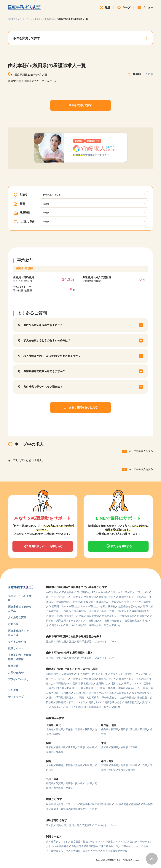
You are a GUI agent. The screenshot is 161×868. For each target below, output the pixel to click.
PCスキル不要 (100, 592)
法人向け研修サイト (141, 842)
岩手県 (79, 730)
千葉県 (81, 747)
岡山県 (115, 765)
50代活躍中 (68, 592)
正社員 (50, 642)
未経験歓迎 (80, 611)
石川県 (144, 730)
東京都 (50, 747)
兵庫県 (89, 765)
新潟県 (124, 730)
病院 (81, 616)
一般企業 (76, 597)
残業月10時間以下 (119, 611)
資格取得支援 (132, 621)
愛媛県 (122, 770)
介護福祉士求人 (107, 597)
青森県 (69, 730)
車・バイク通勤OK (76, 625)
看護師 (38, 19)
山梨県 (105, 730)
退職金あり (95, 625)
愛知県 (105, 747)
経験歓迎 (142, 616)
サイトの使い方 (17, 642)
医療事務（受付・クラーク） (62, 804)
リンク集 (13, 690)
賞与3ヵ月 (57, 625)
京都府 (59, 765)
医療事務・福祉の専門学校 (85, 851)
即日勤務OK (63, 602)
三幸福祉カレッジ (131, 846)
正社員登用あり (98, 611)
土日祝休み (102, 602)
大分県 (89, 783)
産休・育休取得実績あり (62, 616)
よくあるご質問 (17, 617)
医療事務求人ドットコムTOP (20, 19)
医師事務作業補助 (102, 804)
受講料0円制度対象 (83, 602)
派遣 (72, 642)
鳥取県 (124, 765)
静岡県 (115, 747)
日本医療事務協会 (59, 846)
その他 (93, 809)
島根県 (134, 765)
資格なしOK (95, 621)
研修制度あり (109, 616)
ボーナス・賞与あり (57, 597)
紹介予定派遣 (84, 642)
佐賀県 (59, 783)
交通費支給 (90, 597)
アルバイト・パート (106, 642)
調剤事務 (136, 804)
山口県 (144, 765)
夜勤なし (116, 602)
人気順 (149, 74)
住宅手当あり (126, 597)
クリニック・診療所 (121, 592)
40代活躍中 (52, 592)
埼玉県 (72, 747)
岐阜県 (124, 747)
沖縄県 (69, 788)
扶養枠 (112, 607)
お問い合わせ (16, 673)
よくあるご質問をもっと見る (81, 407)
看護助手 (85, 804)
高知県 (131, 770)
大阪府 (50, 765)
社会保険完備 (127, 616)
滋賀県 (79, 765)
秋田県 (89, 730)
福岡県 (50, 783)
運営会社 (13, 666)
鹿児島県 (58, 788)
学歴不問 (54, 607)
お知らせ (13, 624)
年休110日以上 (70, 607)
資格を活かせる (113, 621)
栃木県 (91, 747)
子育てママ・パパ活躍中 (137, 602)
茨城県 (50, 752)
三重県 (134, 747)
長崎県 (69, 783)
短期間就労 (93, 616)
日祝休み (66, 611)
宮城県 (59, 730)
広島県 (105, 765)
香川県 (112, 770)
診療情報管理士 (79, 809)
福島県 (57, 734)
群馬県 (59, 752)
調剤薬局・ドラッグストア (71, 621)
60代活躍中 (83, 592)
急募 (103, 607)
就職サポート (16, 648)
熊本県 (79, 783)
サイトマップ (16, 697)
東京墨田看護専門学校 (115, 851)
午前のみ (141, 597)
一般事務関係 (121, 804)
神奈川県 (61, 747)
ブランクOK (142, 592)
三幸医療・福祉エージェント (87, 842)
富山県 (134, 730)
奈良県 (69, 765)
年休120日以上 (89, 607)
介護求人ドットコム (116, 842)
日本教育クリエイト (57, 842)
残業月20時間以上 (142, 611)
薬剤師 (55, 809)
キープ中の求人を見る (141, 451)
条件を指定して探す (81, 105)
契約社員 (61, 642)
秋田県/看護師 (49, 19)
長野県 (115, 730)
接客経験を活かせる (129, 607)
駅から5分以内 (112, 625)
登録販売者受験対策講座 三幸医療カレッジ (95, 846)
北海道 (50, 730)
